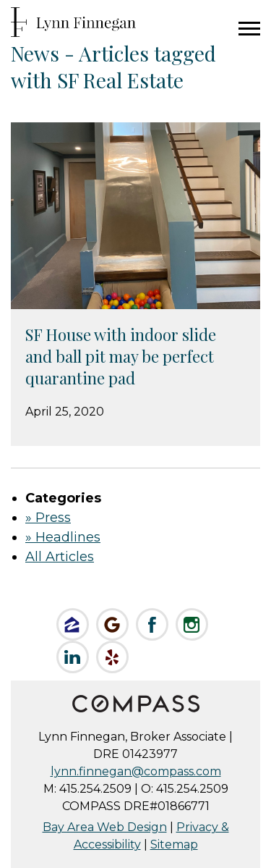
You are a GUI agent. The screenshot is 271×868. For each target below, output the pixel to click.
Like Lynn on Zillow (73, 624)
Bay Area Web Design (105, 827)
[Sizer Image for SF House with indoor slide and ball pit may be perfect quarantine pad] (135, 216)
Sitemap (174, 844)
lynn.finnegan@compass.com (136, 771)
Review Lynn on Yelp (112, 657)
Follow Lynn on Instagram (192, 624)
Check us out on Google (112, 624)
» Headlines (63, 537)
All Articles (60, 557)
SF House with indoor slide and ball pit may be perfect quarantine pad (121, 356)
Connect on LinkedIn (73, 657)
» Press (48, 518)
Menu (249, 29)
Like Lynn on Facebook (152, 624)
